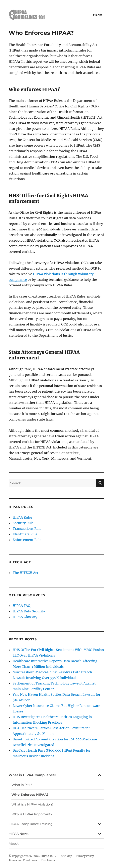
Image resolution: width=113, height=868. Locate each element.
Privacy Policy (85, 856)
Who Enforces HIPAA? (30, 795)
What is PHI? (22, 785)
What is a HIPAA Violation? (33, 804)
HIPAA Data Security (29, 611)
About (14, 844)
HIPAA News (19, 834)
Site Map (67, 856)
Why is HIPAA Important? (32, 814)
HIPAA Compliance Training (31, 824)
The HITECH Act (25, 573)
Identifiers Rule (25, 534)
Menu (98, 15)
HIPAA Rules (22, 517)
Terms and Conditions (23, 860)
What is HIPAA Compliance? (32, 775)
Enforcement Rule (27, 540)
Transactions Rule (27, 529)
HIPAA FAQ (21, 606)
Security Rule (23, 523)
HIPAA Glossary (25, 617)
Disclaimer (48, 860)
